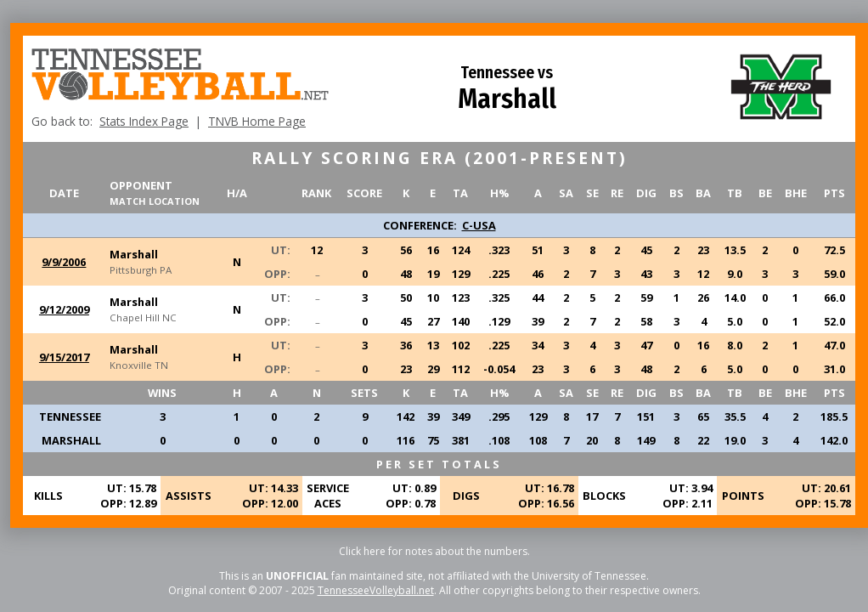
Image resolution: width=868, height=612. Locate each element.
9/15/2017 (64, 357)
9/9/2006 (64, 262)
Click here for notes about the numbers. (434, 551)
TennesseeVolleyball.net (376, 590)
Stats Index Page (144, 121)
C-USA (479, 225)
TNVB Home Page (257, 121)
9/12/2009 (64, 309)
